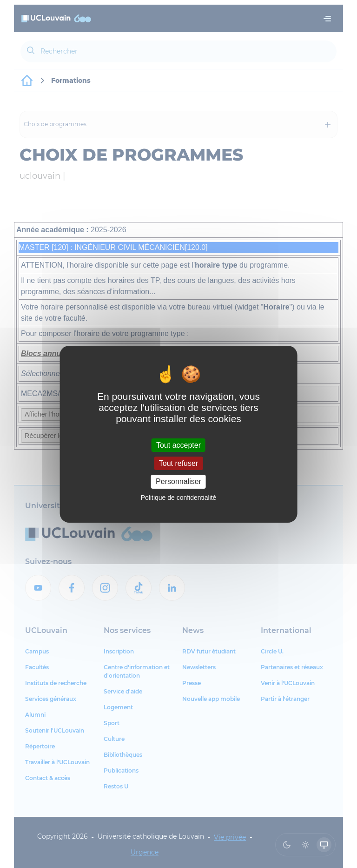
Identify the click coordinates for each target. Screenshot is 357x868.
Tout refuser (178, 463)
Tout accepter (178, 445)
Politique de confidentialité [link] (179, 498)
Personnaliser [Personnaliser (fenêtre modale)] (178, 481)
